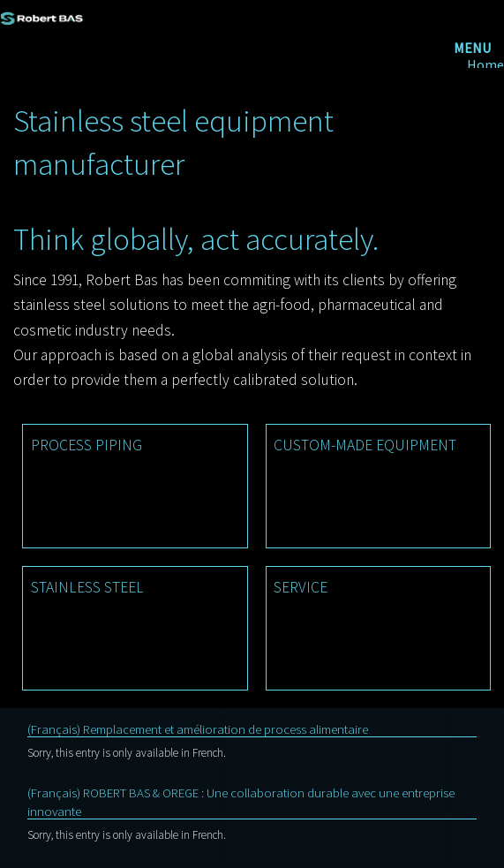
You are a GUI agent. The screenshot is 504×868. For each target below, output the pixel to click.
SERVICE (301, 587)
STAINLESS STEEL (87, 587)
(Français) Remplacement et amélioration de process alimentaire (198, 729)
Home (485, 65)
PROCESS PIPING (87, 445)
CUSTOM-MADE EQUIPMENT (365, 445)
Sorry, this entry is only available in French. (127, 753)
